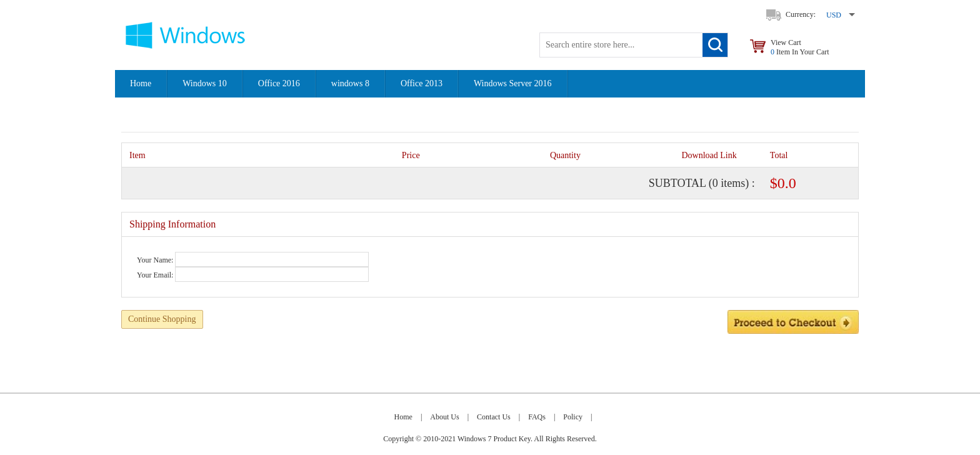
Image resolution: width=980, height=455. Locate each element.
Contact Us (494, 417)
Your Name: (155, 260)
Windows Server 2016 (513, 83)
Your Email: (155, 275)
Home (141, 83)
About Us (444, 417)
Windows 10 (205, 83)
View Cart (800, 47)
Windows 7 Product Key (494, 439)
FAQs (537, 417)
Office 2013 (422, 83)
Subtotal (677, 183)
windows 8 (350, 83)
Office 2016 (279, 83)
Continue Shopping (162, 319)
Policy (573, 417)
